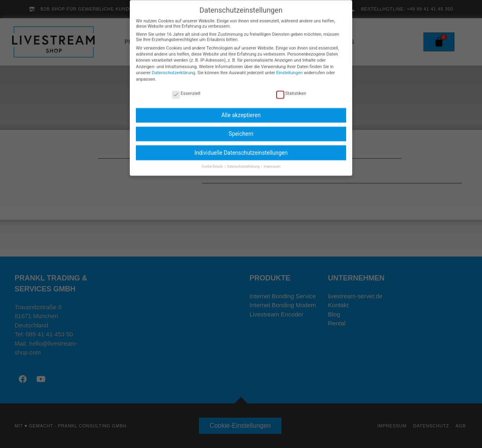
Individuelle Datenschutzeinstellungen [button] (241, 147)
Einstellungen (290, 68)
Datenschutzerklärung (174, 68)
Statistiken (291, 88)
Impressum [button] (272, 161)
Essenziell (186, 88)
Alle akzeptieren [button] (241, 110)
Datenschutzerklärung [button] (244, 161)
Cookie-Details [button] (213, 161)
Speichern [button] (241, 129)
